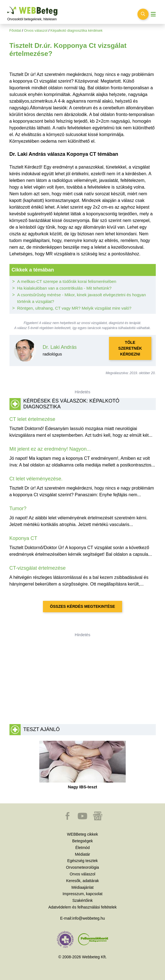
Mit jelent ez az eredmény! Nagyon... (50, 449)
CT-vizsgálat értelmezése (38, 568)
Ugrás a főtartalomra (7, 7)
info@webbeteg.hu (88, 918)
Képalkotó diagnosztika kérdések (77, 30)
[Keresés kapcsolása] (143, 14)
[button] (68, 819)
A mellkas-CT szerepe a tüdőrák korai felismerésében (67, 281)
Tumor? (18, 508)
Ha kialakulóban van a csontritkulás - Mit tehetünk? (65, 288)
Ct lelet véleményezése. (36, 479)
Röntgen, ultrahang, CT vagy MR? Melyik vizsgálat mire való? (74, 308)
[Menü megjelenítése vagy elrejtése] (153, 14)
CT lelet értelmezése (32, 419)
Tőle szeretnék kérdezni (130, 348)
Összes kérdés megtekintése (82, 606)
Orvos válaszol (36, 30)
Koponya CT (23, 538)
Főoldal (15, 30)
